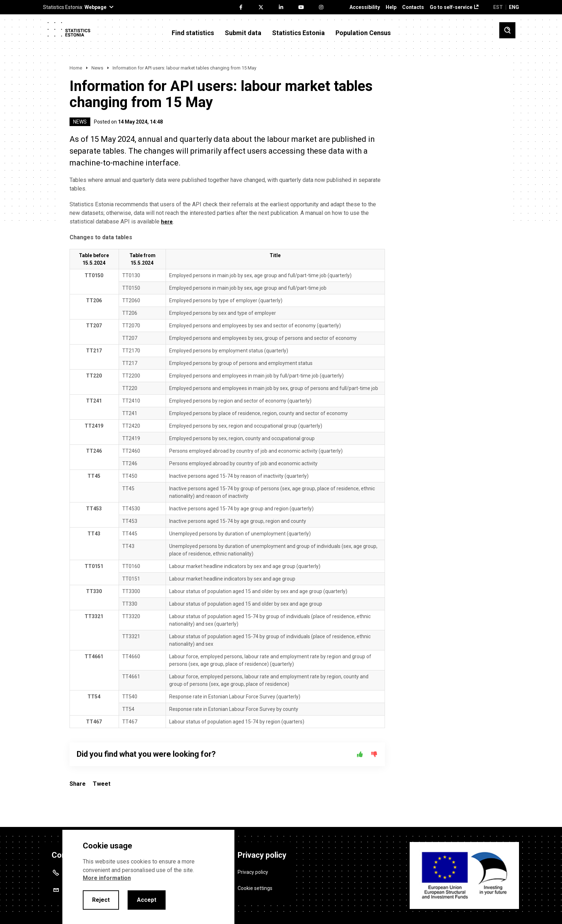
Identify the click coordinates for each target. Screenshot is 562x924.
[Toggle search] (507, 30)
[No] (374, 754)
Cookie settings (255, 885)
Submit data (243, 33)
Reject (101, 900)
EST (498, 7)
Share (78, 784)
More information (107, 878)
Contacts (413, 7)
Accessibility (365, 7)
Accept (147, 900)
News (97, 68)
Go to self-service (451, 7)
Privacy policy (253, 868)
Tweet (102, 784)
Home (76, 68)
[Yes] (360, 754)
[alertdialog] (148, 877)
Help (391, 7)
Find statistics (193, 33)
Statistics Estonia (298, 33)
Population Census (363, 33)
